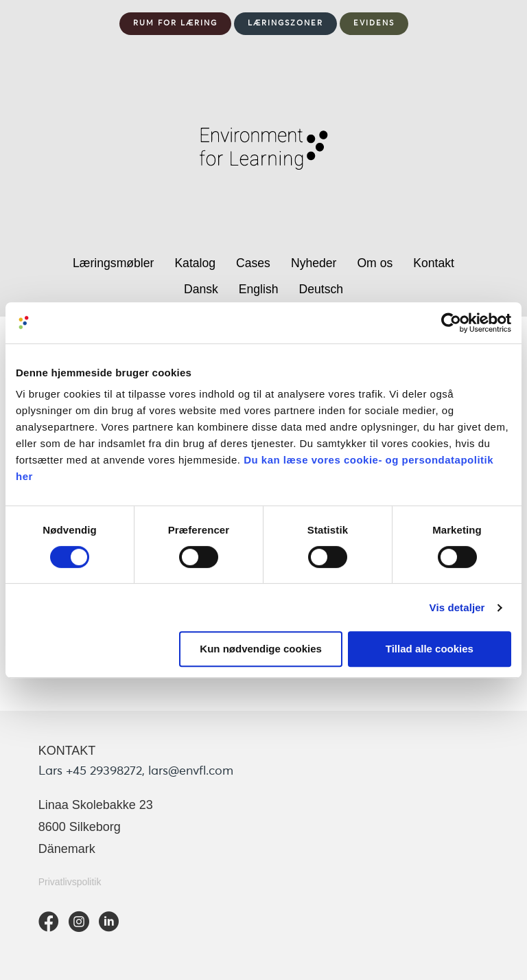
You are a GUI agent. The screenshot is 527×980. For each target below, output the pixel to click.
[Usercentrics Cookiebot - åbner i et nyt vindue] (451, 323)
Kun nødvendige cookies (261, 649)
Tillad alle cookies (430, 649)
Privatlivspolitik (70, 882)
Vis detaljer (457, 607)
